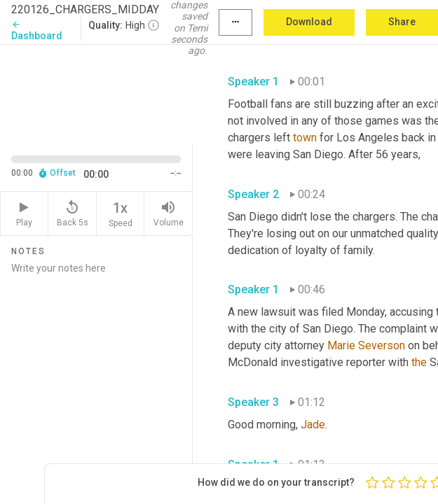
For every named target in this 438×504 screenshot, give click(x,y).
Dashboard (37, 30)
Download (309, 22)
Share (402, 22)
